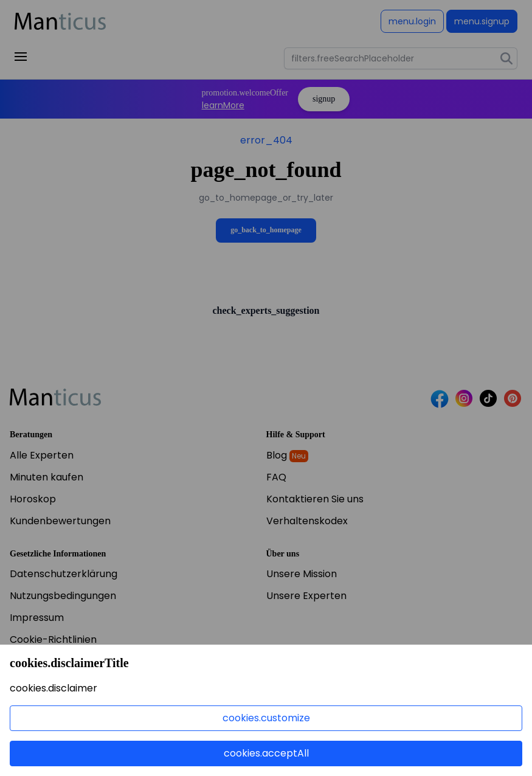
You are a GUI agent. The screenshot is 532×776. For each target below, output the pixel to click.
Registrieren (485, 21)
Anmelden (420, 21)
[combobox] (401, 58)
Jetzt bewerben (64, 711)
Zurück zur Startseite (266, 191)
